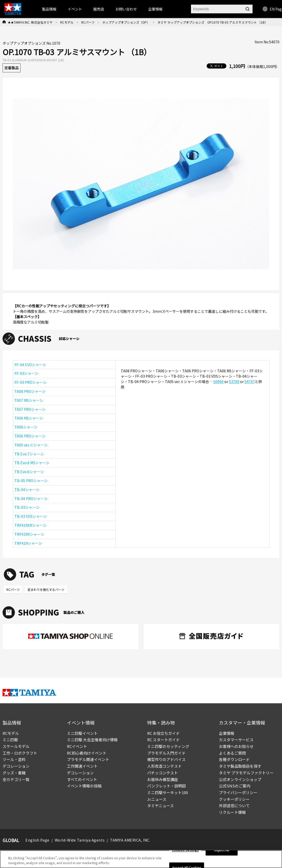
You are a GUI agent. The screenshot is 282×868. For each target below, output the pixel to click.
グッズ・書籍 (14, 773)
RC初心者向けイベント (87, 753)
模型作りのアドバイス (166, 759)
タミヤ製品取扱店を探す (240, 766)
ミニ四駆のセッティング (168, 746)
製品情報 (49, 9)
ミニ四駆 (10, 740)
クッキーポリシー (234, 799)
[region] (141, 859)
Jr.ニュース (157, 799)
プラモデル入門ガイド (166, 753)
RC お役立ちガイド (163, 733)
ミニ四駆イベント (82, 733)
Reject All (222, 850)
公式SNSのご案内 (235, 786)
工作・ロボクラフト (20, 753)
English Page (37, 840)
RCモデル (67, 22)
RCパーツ (88, 22)
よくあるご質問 (232, 753)
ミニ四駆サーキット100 (168, 792)
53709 (234, 382)
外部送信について (234, 806)
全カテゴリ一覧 (16, 779)
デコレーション (16, 766)
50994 (218, 382)
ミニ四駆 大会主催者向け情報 (92, 740)
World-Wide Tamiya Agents (80, 840)
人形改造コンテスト (164, 766)
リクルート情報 (232, 812)
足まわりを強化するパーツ (46, 589)
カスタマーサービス (236, 740)
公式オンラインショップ (240, 779)
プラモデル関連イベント (88, 759)
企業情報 (227, 733)
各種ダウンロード (234, 759)
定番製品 (12, 68)
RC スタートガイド (163, 740)
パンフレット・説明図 (167, 786)
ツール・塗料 (14, 759)
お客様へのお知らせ (236, 746)
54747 (250, 382)
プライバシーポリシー (238, 792)
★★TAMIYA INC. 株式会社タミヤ (30, 22)
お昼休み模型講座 (163, 779)
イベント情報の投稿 (84, 786)
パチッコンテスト (163, 773)
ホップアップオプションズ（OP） (126, 22)
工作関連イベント (82, 766)
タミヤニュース (160, 806)
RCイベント (77, 746)
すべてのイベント (82, 779)
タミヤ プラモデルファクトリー (246, 773)
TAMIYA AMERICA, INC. (130, 840)
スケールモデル (16, 746)
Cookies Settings (185, 850)
